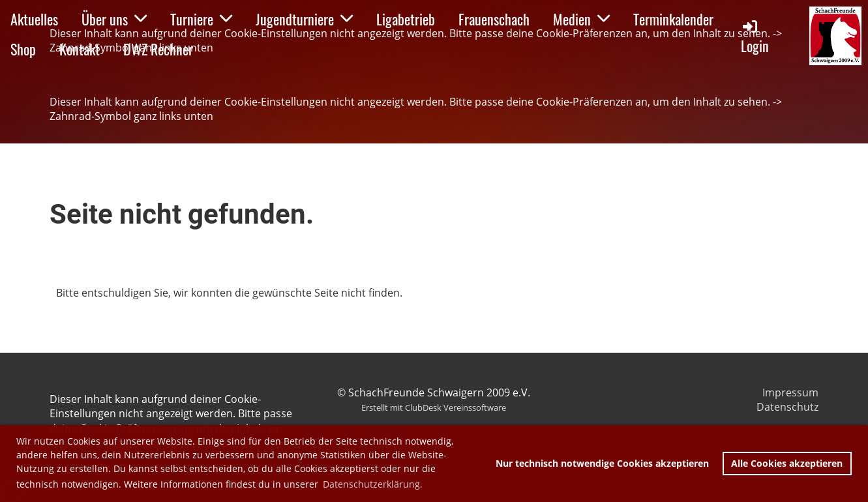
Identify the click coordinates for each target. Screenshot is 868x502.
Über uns (114, 19)
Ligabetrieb (406, 19)
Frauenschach (494, 19)
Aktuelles (34, 19)
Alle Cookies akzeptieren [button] (787, 463)
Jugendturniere (304, 19)
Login (755, 37)
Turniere (201, 19)
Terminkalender (673, 19)
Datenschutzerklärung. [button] (373, 484)
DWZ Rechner (158, 49)
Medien (581, 19)
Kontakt (80, 49)
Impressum (790, 392)
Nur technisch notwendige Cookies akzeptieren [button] (602, 463)
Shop (23, 49)
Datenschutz (787, 407)
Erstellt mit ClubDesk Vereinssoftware (434, 407)
